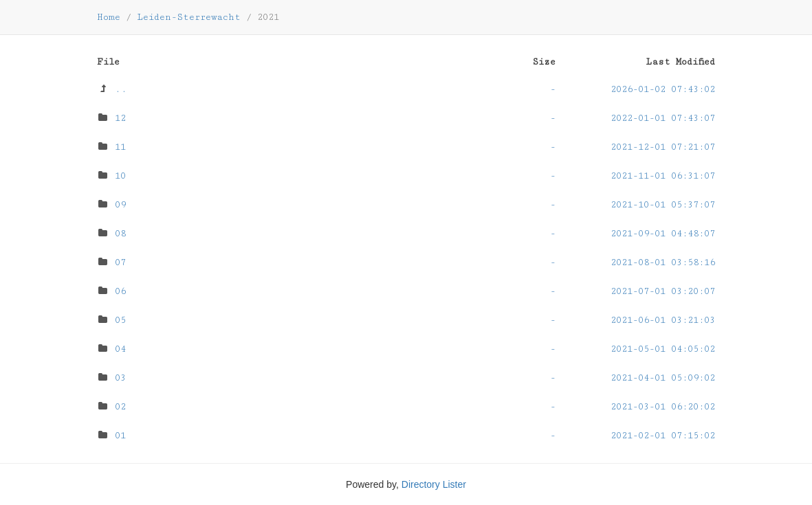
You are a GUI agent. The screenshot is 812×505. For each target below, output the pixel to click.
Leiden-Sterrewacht (189, 17)
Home (109, 17)
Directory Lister (434, 484)
